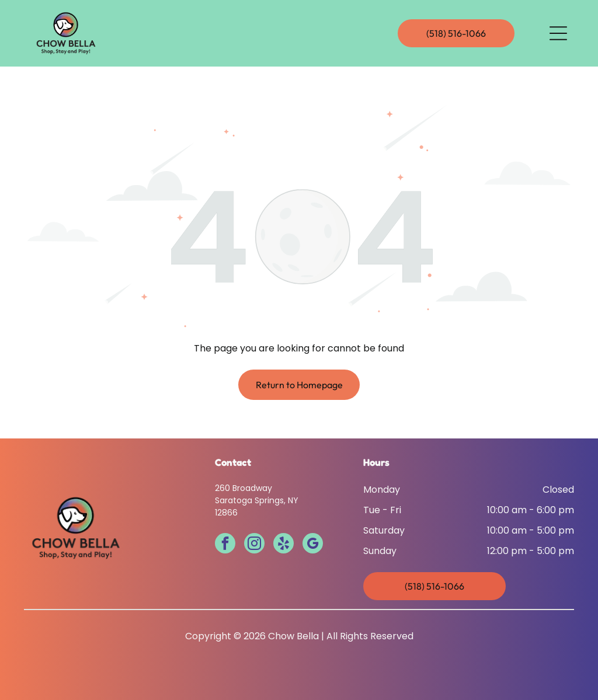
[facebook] (225, 545)
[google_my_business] (313, 545)
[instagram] (254, 545)
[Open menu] (558, 33)
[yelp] (284, 545)
